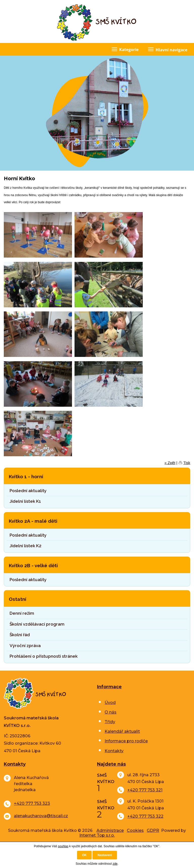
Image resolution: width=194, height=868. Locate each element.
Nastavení (105, 855)
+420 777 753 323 (32, 803)
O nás (111, 712)
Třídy (110, 722)
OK (84, 855)
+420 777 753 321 (145, 790)
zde (115, 864)
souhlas (63, 846)
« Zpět (170, 463)
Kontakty (114, 751)
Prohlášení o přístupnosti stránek (44, 656)
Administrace (110, 830)
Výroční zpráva (25, 646)
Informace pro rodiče (126, 741)
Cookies (135, 830)
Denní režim (22, 613)
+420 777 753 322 (145, 816)
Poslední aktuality (28, 491)
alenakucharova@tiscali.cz (41, 816)
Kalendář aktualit (122, 731)
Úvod (110, 703)
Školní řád (20, 635)
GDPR (153, 830)
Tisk (187, 463)
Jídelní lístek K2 (26, 546)
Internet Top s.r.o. (97, 835)
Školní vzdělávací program (37, 624)
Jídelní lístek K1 (25, 501)
